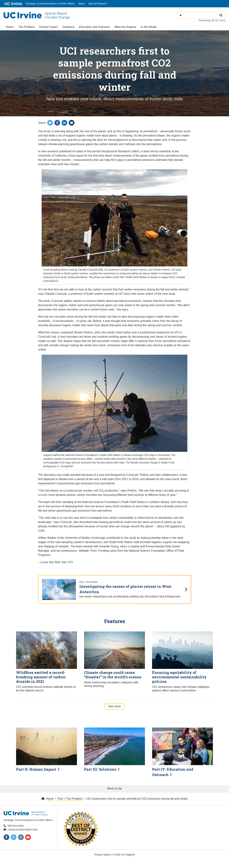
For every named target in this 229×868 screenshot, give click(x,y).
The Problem (26, 27)
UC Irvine (14, 3)
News (82, 4)
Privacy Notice (102, 855)
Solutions (68, 27)
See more (116, 706)
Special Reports (98, 4)
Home (10, 27)
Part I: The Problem (70, 799)
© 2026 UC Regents (124, 855)
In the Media (149, 27)
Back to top (114, 788)
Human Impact (48, 27)
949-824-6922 (16, 826)
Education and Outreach (94, 27)
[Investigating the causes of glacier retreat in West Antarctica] (115, 589)
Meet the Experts (125, 27)
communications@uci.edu (23, 830)
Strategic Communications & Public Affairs (50, 4)
